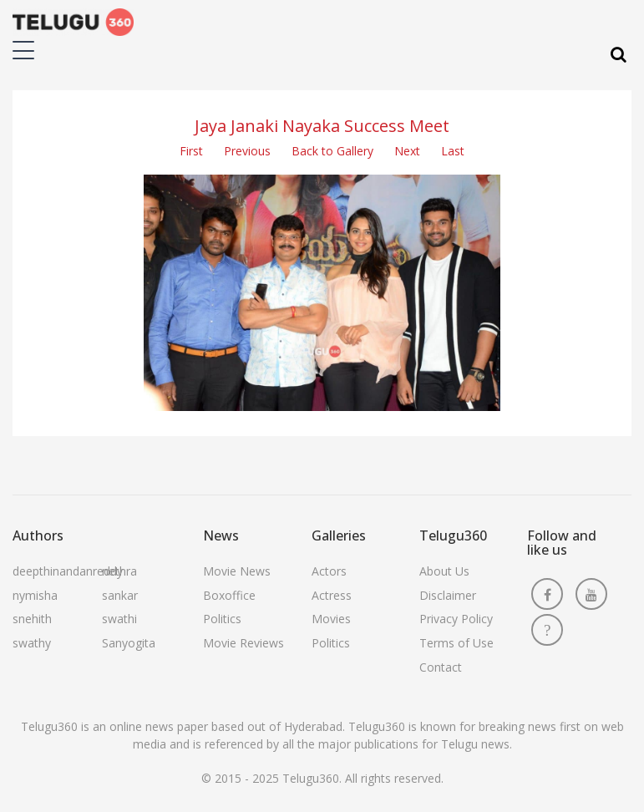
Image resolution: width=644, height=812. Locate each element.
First (191, 151)
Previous (247, 151)
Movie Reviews (243, 643)
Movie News (237, 571)
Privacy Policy (456, 619)
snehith (32, 619)
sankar (120, 595)
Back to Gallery (332, 151)
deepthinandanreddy (68, 571)
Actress (332, 595)
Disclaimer (448, 595)
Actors (329, 571)
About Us (444, 571)
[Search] (619, 55)
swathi (119, 619)
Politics (222, 619)
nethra (119, 571)
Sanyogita (129, 643)
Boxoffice (229, 595)
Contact (441, 667)
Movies (331, 619)
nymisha (35, 595)
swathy (32, 643)
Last (453, 151)
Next (407, 151)
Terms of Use (456, 643)
